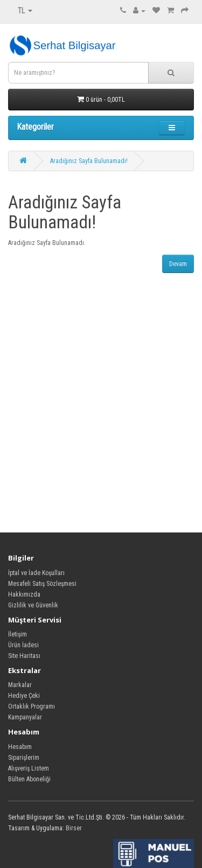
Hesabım (20, 747)
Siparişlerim (24, 758)
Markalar (20, 685)
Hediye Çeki (24, 696)
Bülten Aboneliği (29, 779)
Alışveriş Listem (29, 768)
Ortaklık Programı (32, 706)
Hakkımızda (24, 594)
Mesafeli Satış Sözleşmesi (42, 584)
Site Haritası (24, 656)
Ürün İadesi (23, 645)
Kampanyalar (25, 717)
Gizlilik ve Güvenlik (33, 605)
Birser (74, 828)
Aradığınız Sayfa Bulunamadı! (89, 161)
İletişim (18, 634)
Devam (178, 264)
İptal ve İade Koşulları (36, 573)
